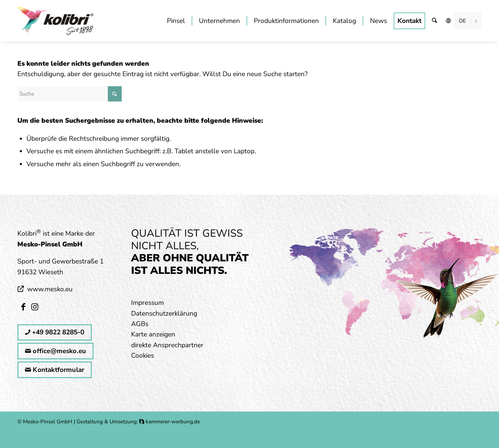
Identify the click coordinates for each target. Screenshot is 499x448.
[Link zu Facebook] (23, 307)
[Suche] (435, 21)
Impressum (147, 303)
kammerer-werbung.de (170, 422)
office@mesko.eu (55, 351)
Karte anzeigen (153, 334)
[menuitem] (176, 21)
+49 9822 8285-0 (55, 332)
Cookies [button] (143, 356)
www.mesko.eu (50, 289)
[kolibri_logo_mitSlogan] (56, 21)
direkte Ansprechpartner (167, 345)
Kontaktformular (55, 370)
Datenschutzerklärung (164, 313)
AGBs (140, 324)
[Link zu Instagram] (35, 307)
